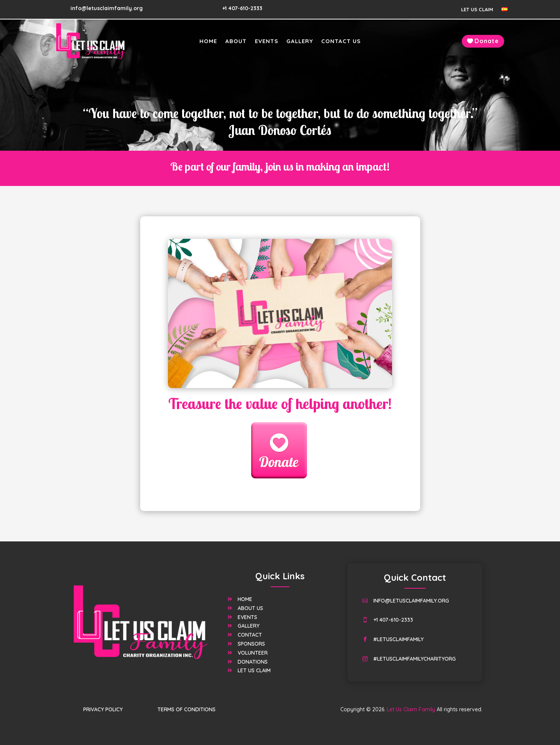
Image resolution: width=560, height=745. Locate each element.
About (236, 42)
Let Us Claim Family (355, 681)
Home (208, 42)
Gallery (300, 42)
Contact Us (341, 42)
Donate (487, 41)
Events (267, 42)
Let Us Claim (477, 10)
